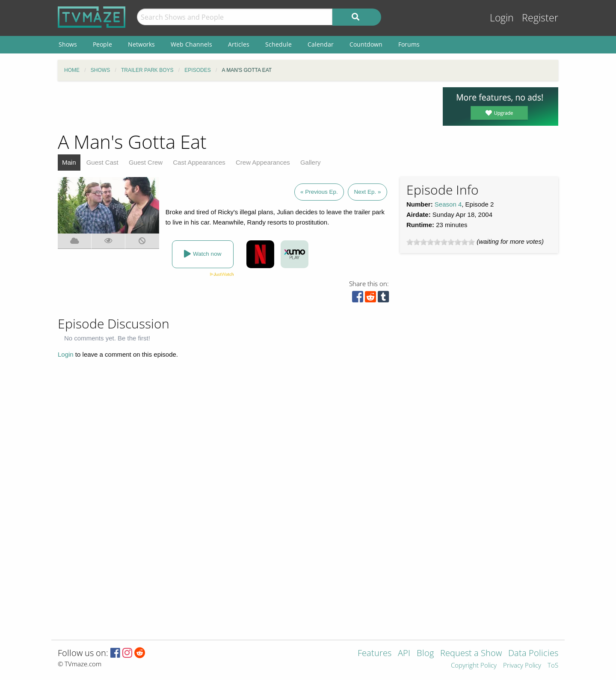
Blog (425, 654)
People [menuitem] (102, 44)
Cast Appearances (199, 162)
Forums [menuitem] (409, 44)
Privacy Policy (522, 666)
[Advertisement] (244, 106)
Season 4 (448, 204)
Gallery (311, 162)
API (404, 654)
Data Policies (533, 654)
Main (69, 162)
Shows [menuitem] (68, 44)
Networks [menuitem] (141, 44)
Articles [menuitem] (239, 44)
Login (502, 18)
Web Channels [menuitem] (191, 44)
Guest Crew (146, 162)
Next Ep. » (367, 192)
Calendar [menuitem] (321, 44)
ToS (553, 666)
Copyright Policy (474, 666)
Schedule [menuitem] (278, 44)
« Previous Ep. (319, 192)
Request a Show (471, 654)
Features (375, 654)
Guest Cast (102, 162)
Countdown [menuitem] (366, 44)
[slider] (441, 242)
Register (540, 18)
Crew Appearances (263, 162)
